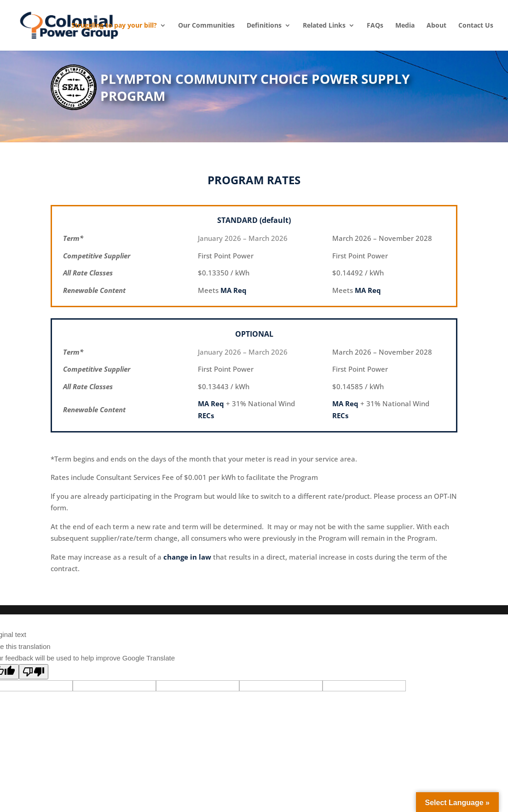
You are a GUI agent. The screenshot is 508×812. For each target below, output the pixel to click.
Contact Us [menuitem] (476, 25)
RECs (206, 415)
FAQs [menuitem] (375, 25)
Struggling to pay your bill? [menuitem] (114, 25)
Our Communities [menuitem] (206, 25)
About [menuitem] (436, 25)
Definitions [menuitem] (264, 25)
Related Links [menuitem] (324, 25)
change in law (187, 557)
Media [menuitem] (405, 25)
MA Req (234, 290)
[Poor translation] (34, 672)
